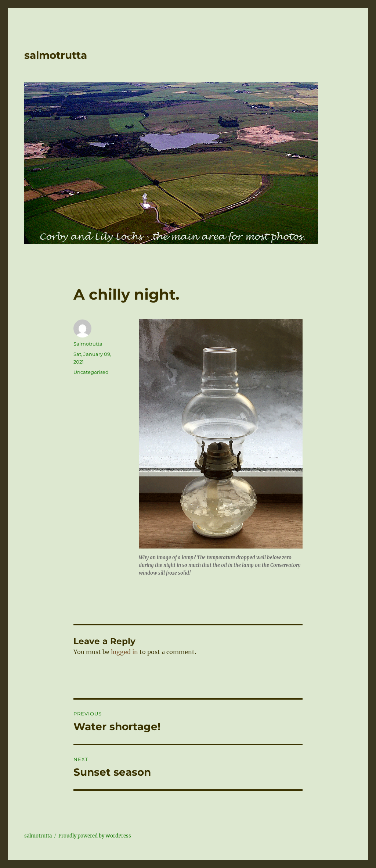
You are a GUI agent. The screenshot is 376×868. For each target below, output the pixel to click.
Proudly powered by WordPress (95, 836)
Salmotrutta (88, 344)
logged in (124, 652)
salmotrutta (56, 55)
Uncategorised (91, 372)
